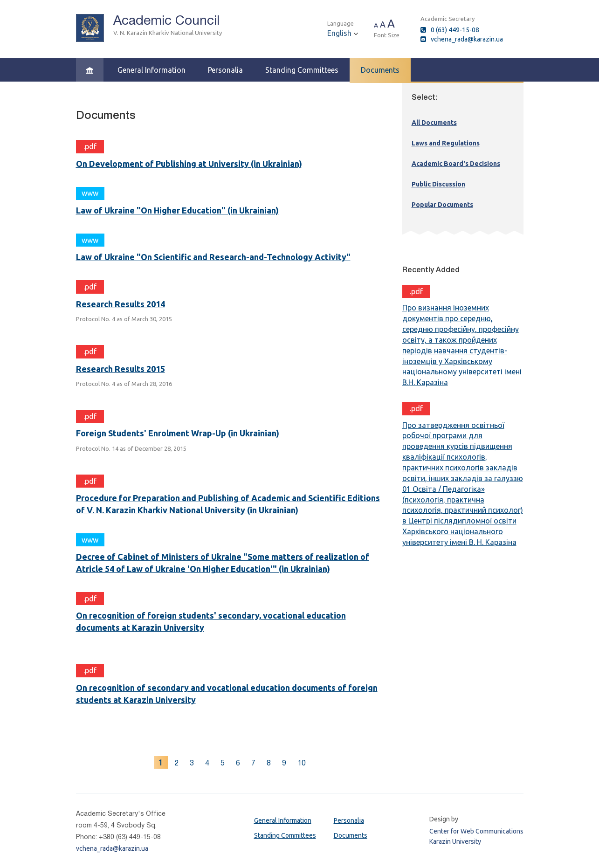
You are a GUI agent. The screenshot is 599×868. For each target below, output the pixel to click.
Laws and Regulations (446, 143)
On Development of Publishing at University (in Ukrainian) (189, 164)
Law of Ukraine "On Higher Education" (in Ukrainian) (177, 210)
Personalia (225, 70)
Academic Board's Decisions (456, 164)
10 (302, 763)
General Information (151, 70)
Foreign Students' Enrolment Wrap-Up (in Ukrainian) (178, 433)
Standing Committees (302, 70)
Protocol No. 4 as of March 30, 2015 (124, 319)
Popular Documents (442, 205)
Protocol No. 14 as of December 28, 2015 (131, 448)
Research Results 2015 (120, 369)
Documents (380, 70)
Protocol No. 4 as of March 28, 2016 (124, 384)
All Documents (434, 123)
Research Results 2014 (120, 304)
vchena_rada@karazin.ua (467, 39)
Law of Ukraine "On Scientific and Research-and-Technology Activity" (213, 257)
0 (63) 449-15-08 (455, 30)
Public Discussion (438, 184)
